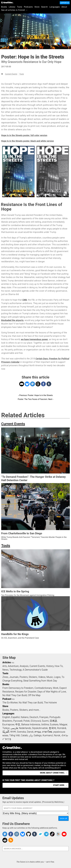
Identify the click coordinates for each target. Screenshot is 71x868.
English (6, 717)
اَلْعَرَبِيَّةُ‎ (6, 732)
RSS (13, 663)
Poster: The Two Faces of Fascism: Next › (36, 399)
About (64, 7)
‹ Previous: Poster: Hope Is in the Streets (35, 395)
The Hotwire (50, 703)
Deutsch (34, 717)
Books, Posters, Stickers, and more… (21, 710)
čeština (45, 724)
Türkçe (6, 728)
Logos (57, 677)
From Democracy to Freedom (18, 688)
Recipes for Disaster (26, 692)
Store (37, 7)
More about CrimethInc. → (54, 773)
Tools (20, 7)
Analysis (24, 666)
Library (12, 7)
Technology (16, 670)
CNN (25, 300)
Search (45, 7)
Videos (42, 677)
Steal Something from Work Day (40, 681)
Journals (14, 677)
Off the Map (34, 695)
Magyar (63, 724)
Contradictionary (43, 688)
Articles (7, 662)
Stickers (33, 677)
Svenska (21, 732)
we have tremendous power (34, 339)
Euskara (54, 724)
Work (56, 688)
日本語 (53, 721)
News (5, 670)
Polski (27, 721)
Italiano (25, 717)
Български (8, 724)
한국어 (52, 728)
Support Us (65, 3)
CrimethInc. (7, 2)
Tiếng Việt (14, 735)
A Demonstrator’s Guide (35, 670)
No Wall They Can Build (15, 695)
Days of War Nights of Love (52, 692)
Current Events (11, 74)
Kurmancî (48, 735)
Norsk (57, 735)
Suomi (45, 721)
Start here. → (60, 785)
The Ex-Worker (10, 703)
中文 (18, 724)
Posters (24, 677)
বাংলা (13, 732)
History (50, 666)
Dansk (30, 732)
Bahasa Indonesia (31, 724)
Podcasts (28, 7)
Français (44, 717)
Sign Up (64, 818)
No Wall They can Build (31, 703)
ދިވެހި (31, 735)
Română (62, 728)
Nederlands (25, 728)
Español (15, 717)
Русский (18, 721)
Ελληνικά (36, 721)
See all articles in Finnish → (14, 10)
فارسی (14, 728)
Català (24, 735)
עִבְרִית (38, 732)
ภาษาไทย (47, 732)
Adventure (13, 666)
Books (4, 7)
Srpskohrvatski (40, 728)
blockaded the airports (12, 320)
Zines (5, 677)
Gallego (38, 735)
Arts (5, 666)
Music (50, 677)
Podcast (7, 699)
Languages (55, 7)
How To (59, 666)
